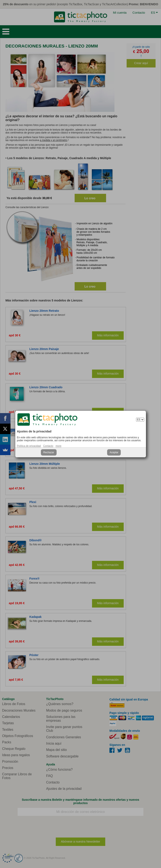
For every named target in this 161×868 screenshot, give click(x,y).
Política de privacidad (29, 446)
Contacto (48, 446)
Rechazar (49, 452)
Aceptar (114, 452)
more (58, 446)
